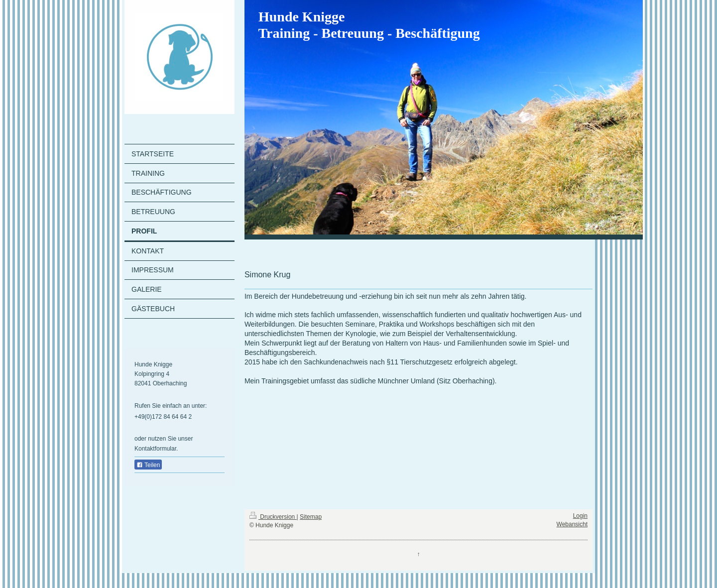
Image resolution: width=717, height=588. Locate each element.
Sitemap (311, 517)
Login (580, 516)
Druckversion (273, 517)
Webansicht (572, 524)
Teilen (148, 465)
